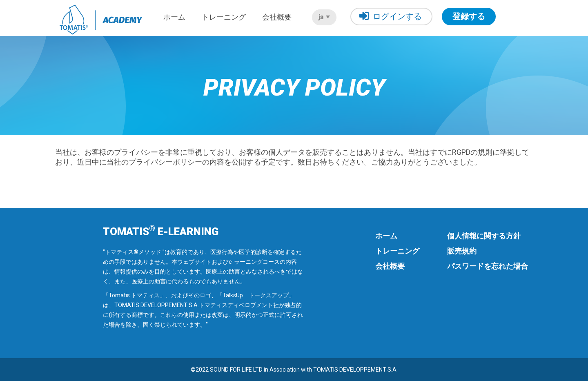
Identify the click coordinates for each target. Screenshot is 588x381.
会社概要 (277, 17)
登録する (469, 16)
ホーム (174, 17)
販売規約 (462, 251)
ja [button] (324, 17)
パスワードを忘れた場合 (488, 266)
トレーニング (224, 17)
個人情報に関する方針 (484, 236)
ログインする (391, 16)
